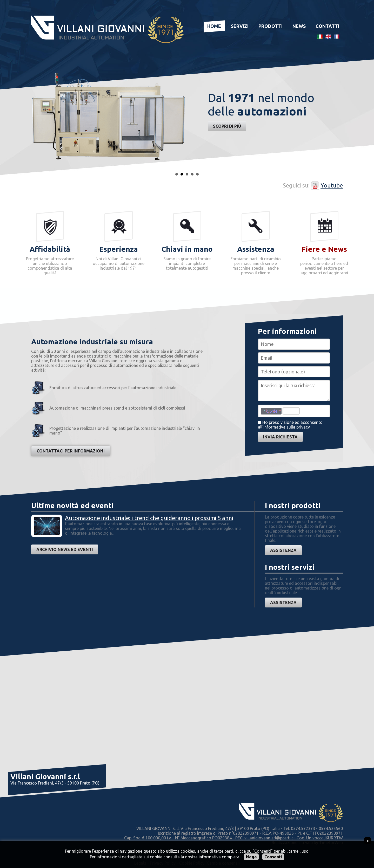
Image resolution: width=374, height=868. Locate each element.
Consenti (273, 857)
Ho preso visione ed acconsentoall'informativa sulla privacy (290, 425)
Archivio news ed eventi (65, 549)
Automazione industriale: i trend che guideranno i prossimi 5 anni (149, 518)
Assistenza (283, 550)
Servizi (240, 26)
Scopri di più (227, 126)
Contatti (327, 26)
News (299, 26)
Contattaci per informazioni (71, 451)
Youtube (332, 185)
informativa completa (219, 857)
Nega (251, 857)
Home (214, 26)
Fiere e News (324, 249)
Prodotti (271, 26)
